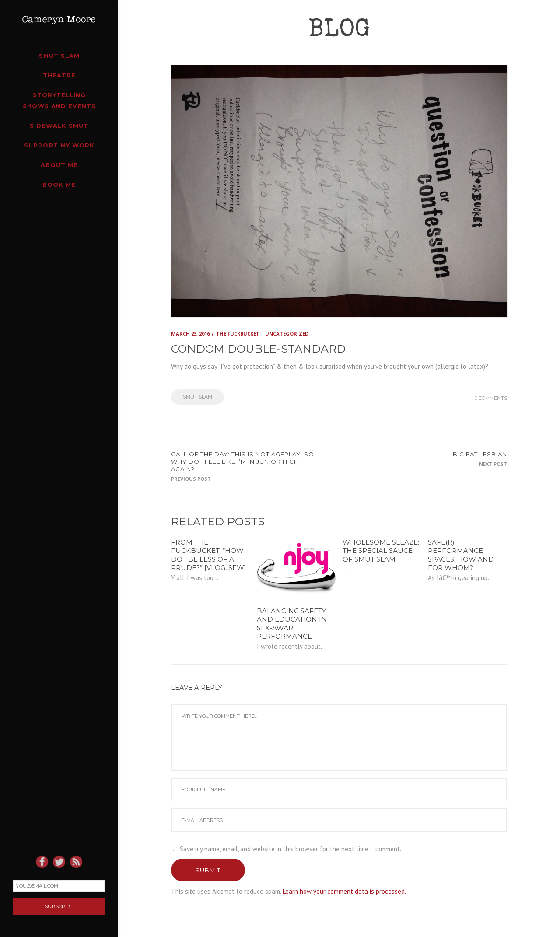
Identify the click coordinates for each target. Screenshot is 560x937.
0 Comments (491, 398)
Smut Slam (198, 397)
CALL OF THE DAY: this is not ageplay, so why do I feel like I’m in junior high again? (243, 462)
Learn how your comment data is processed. (344, 891)
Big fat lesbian (480, 454)
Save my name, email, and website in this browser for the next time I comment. (290, 849)
